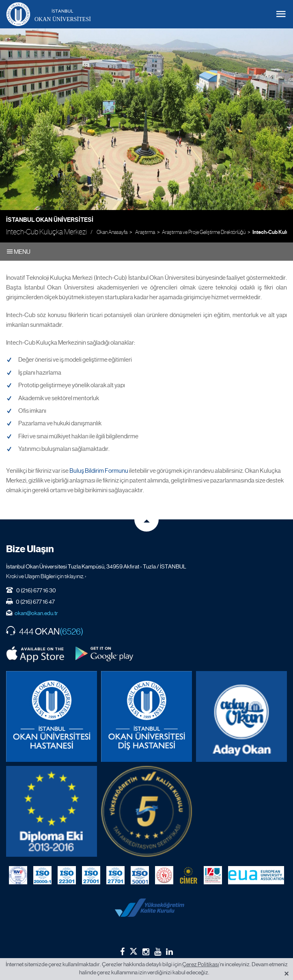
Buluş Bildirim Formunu (99, 471)
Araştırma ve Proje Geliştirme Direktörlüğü (204, 232)
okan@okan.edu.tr (36, 613)
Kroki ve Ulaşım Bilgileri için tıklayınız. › (46, 576)
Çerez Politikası (201, 964)
